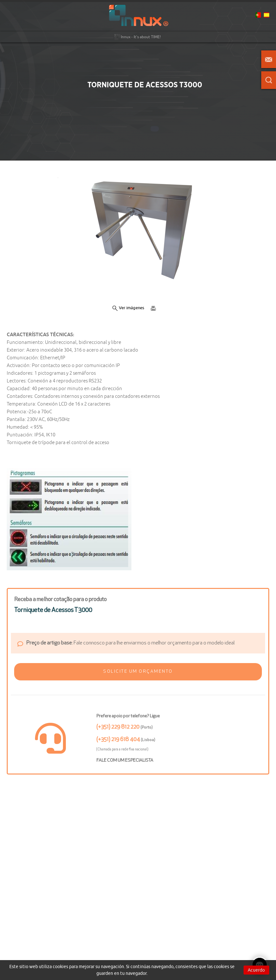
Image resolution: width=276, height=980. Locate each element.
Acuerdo (256, 970)
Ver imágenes (128, 308)
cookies (60, 967)
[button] (138, 672)
